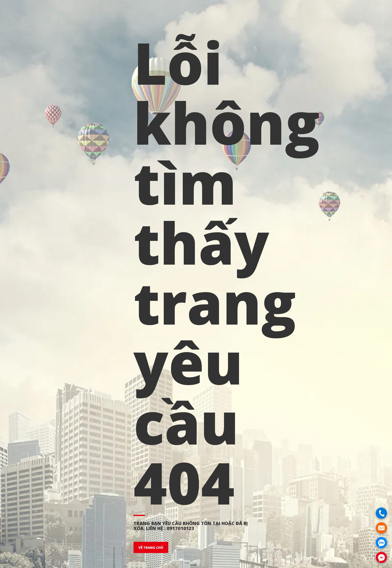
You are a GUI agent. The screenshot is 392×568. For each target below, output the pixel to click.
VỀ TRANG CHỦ (151, 548)
